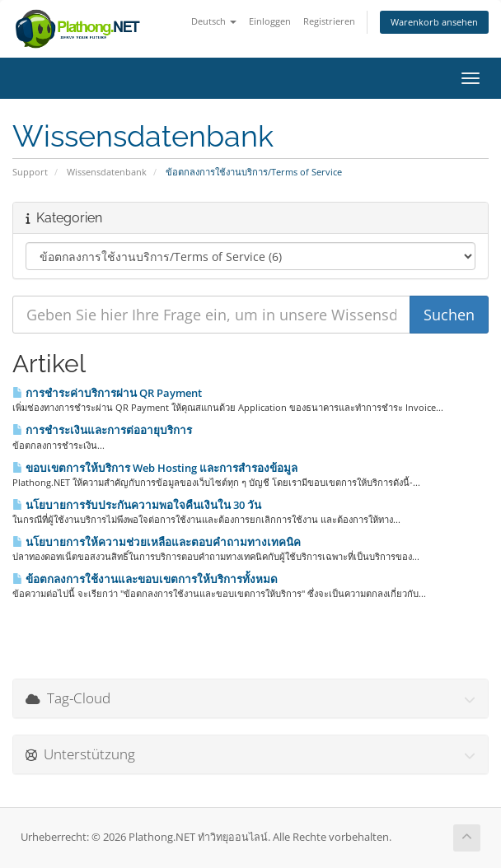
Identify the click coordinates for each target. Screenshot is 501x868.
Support (30, 172)
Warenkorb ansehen (434, 22)
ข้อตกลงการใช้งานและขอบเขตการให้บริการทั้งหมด (145, 579)
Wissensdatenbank (107, 172)
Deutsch (214, 21)
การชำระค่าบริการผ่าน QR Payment (107, 393)
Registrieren (329, 21)
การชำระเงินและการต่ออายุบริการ (102, 430)
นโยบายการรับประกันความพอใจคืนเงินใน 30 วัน (137, 505)
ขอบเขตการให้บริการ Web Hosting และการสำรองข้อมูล (155, 468)
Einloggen (270, 21)
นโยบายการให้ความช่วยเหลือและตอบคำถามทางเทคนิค (157, 542)
